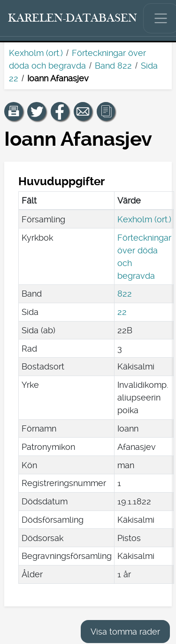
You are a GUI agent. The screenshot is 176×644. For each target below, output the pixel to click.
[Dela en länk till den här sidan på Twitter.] (37, 111)
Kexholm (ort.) (36, 53)
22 (122, 312)
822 (125, 294)
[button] (14, 111)
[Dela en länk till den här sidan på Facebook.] (60, 111)
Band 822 (113, 66)
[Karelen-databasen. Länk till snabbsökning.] (73, 18)
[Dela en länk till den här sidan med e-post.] (83, 111)
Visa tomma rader (125, 632)
